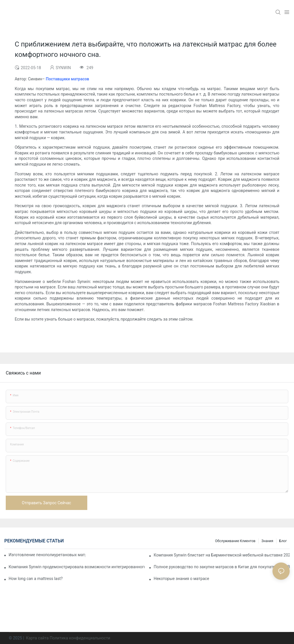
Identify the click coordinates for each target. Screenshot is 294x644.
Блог (283, 541)
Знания (267, 541)
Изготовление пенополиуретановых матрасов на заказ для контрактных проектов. (47, 555)
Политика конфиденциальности (80, 638)
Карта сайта (37, 638)
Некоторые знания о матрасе (181, 579)
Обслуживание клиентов (235, 541)
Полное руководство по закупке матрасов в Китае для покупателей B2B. (222, 567)
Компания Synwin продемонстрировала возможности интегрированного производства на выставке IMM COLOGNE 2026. (77, 567)
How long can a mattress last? (36, 579)
